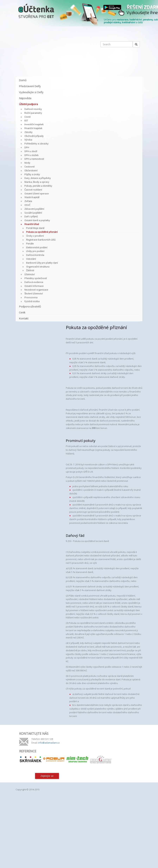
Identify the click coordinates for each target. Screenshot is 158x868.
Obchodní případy (34, 136)
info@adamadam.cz (49, 743)
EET (26, 120)
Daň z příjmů (31, 216)
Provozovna (31, 297)
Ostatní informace (34, 286)
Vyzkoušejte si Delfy (31, 92)
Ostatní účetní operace (37, 193)
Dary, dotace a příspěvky (38, 178)
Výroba (28, 140)
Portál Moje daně (35, 228)
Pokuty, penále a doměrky (38, 186)
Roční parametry (33, 113)
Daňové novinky (33, 109)
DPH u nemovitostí (34, 159)
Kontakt (24, 318)
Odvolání (31, 259)
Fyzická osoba (32, 301)
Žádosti (30, 270)
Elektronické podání (37, 247)
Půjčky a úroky (32, 174)
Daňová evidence (34, 282)
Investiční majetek (34, 124)
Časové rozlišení (33, 190)
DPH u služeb (31, 155)
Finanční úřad (32, 224)
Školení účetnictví (34, 294)
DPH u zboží (31, 151)
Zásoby (29, 132)
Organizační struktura (38, 267)
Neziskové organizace (36, 290)
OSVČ (27, 205)
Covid (27, 117)
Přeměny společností (36, 278)
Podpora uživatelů (30, 306)
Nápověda (25, 98)
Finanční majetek (33, 128)
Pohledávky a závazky (37, 143)
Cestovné (30, 167)
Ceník (22, 312)
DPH (27, 147)
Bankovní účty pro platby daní (42, 263)
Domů (23, 80)
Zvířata (28, 201)
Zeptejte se (47, 776)
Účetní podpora (28, 104)
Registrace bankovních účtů (41, 240)
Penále (30, 243)
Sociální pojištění (33, 213)
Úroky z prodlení (35, 236)
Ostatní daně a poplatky (37, 220)
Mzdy (27, 163)
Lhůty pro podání (35, 251)
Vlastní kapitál (32, 197)
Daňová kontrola (35, 255)
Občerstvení (31, 170)
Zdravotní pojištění (34, 209)
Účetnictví (30, 274)
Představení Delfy (30, 86)
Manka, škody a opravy (37, 182)
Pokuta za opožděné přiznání (42, 232)
